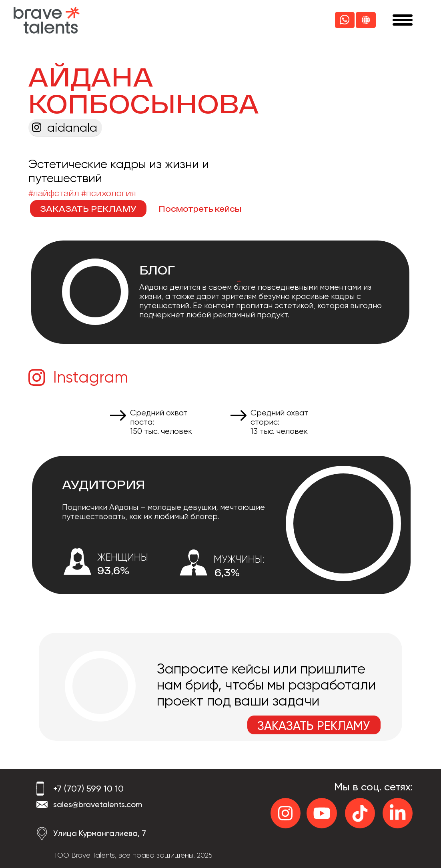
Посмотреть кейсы (200, 208)
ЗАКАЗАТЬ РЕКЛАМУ (88, 208)
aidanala (72, 127)
